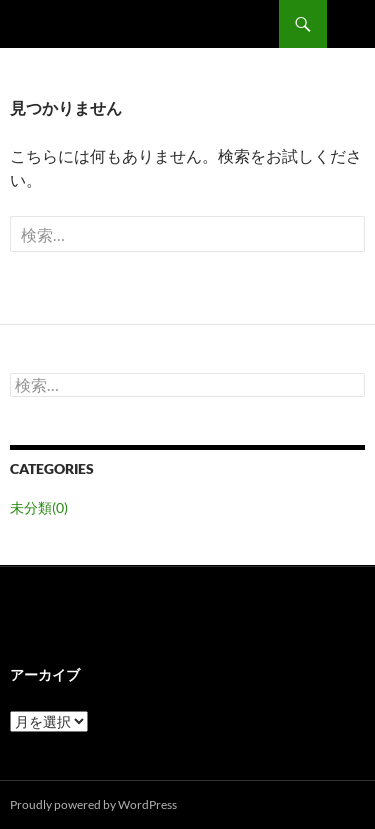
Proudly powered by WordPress (93, 804)
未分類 (39, 507)
